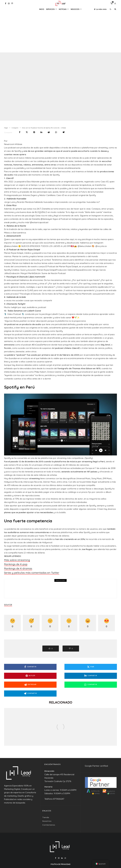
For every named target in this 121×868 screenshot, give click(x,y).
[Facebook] (6, 3)
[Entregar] (49, 132)
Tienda (46, 804)
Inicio (42, 9)
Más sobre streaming (14, 559)
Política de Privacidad (61, 851)
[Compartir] (20, 132)
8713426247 (59, 786)
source (7, 601)
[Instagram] (9, 3)
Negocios (75, 9)
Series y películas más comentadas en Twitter (25, 570)
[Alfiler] (34, 132)
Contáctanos (49, 812)
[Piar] (27, 132)
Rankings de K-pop (13, 563)
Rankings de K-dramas (15, 566)
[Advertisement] (60, 32)
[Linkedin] (62, 845)
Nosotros (47, 808)
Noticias (63, 9)
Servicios (50, 9)
